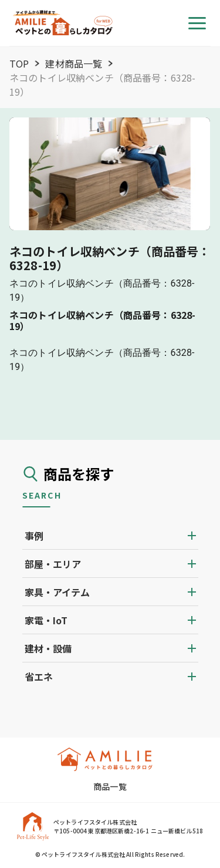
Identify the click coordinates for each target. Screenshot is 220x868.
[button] (110, 536)
